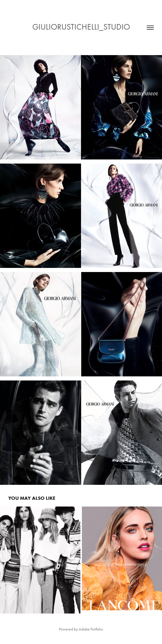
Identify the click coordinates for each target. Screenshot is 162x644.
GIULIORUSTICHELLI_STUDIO (81, 27)
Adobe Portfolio (91, 629)
